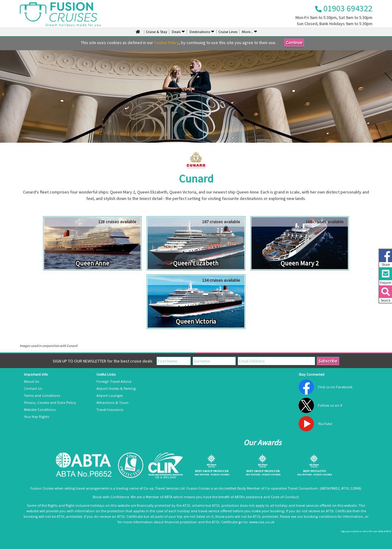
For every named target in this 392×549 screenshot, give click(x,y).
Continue (294, 43)
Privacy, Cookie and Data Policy (50, 402)
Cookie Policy (166, 43)
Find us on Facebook (335, 387)
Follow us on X (330, 405)
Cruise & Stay (156, 32)
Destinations (202, 32)
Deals (178, 32)
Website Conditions (40, 410)
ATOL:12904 (351, 488)
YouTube (325, 424)
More (249, 32)
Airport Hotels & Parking (116, 388)
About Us (31, 381)
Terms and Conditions (42, 395)
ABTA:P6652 (330, 488)
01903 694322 (344, 8)
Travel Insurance (110, 410)
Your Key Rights (36, 417)
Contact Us (33, 388)
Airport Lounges (110, 395)
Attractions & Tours (112, 402)
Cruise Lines (228, 32)
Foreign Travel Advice (114, 381)
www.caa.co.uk (262, 522)
